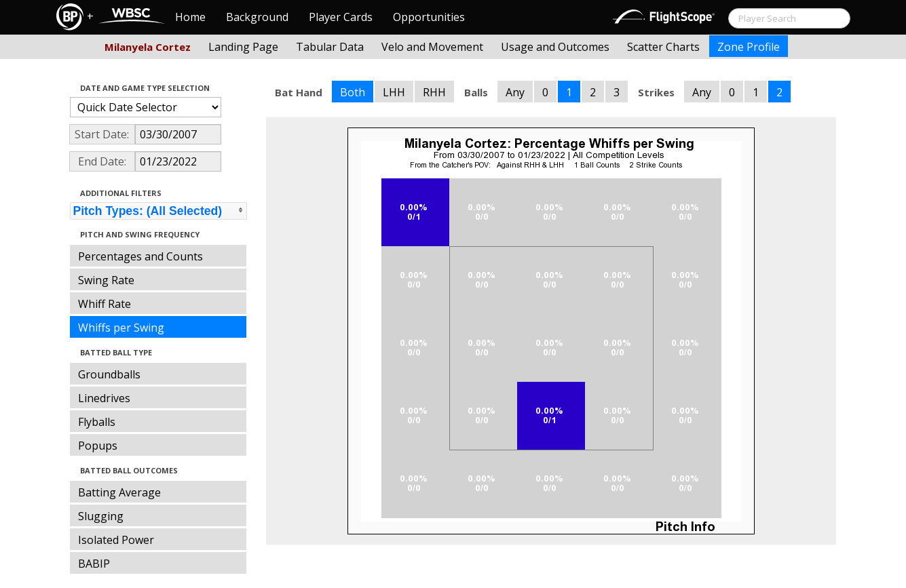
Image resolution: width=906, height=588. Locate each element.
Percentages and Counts (140, 256)
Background (257, 17)
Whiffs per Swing (121, 328)
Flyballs (97, 422)
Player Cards (341, 17)
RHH (434, 92)
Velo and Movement (432, 47)
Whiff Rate (105, 304)
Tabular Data (330, 47)
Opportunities (429, 17)
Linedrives (104, 398)
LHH (394, 92)
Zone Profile (749, 47)
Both (353, 92)
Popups (98, 446)
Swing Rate (106, 280)
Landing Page (243, 47)
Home (190, 17)
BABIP (94, 564)
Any (515, 92)
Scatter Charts (663, 47)
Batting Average (119, 492)
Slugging (101, 516)
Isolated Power (116, 540)
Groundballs (109, 374)
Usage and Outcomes (555, 47)
